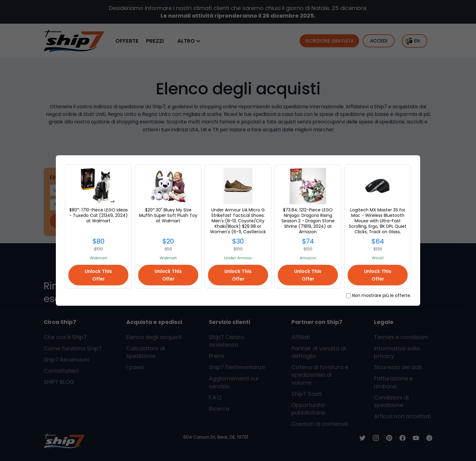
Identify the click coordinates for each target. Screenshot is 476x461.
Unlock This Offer (98, 275)
